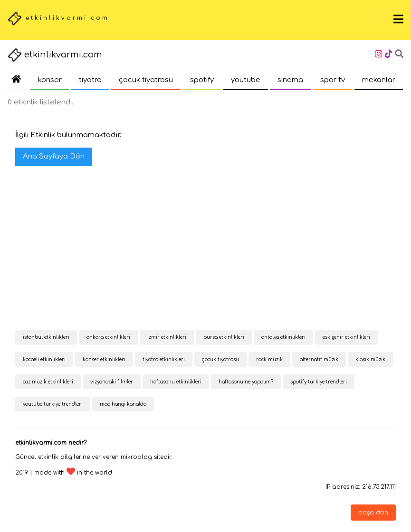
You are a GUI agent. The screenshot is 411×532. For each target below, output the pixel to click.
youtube (246, 80)
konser (50, 80)
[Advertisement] (205, 244)
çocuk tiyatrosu (146, 80)
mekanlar (379, 80)
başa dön (373, 513)
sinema (290, 80)
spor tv (333, 80)
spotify (202, 80)
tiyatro (90, 80)
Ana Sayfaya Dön (54, 156)
